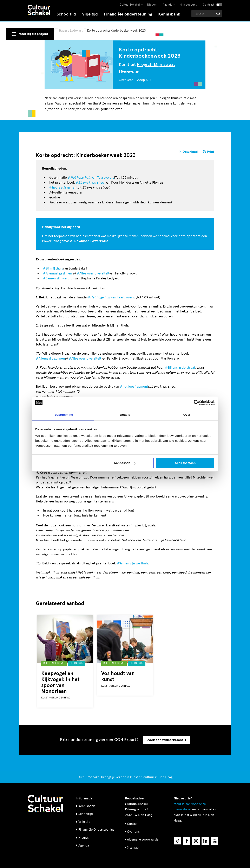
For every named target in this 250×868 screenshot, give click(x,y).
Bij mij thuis (54, 268)
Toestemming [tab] (63, 415)
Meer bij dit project (33, 34)
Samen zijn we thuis (60, 278)
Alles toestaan (185, 463)
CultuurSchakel (130, 5)
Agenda (167, 5)
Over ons (133, 832)
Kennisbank (169, 14)
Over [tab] (187, 415)
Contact (133, 824)
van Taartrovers (92, 178)
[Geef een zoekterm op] (207, 14)
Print (210, 152)
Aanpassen (125, 463)
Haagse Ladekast (71, 31)
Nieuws (152, 5)
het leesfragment (65, 187)
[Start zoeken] (218, 14)
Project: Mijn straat (156, 64)
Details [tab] (125, 415)
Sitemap (133, 848)
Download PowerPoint (91, 241)
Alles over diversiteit (94, 273)
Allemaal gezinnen (59, 273)
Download (190, 152)
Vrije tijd (90, 14)
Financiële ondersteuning (128, 14)
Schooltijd (66, 14)
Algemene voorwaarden (144, 840)
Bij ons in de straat (182, 368)
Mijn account (188, 5)
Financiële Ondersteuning (96, 830)
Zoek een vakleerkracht (167, 740)
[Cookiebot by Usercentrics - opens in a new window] (197, 403)
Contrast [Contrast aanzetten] (208, 5)
